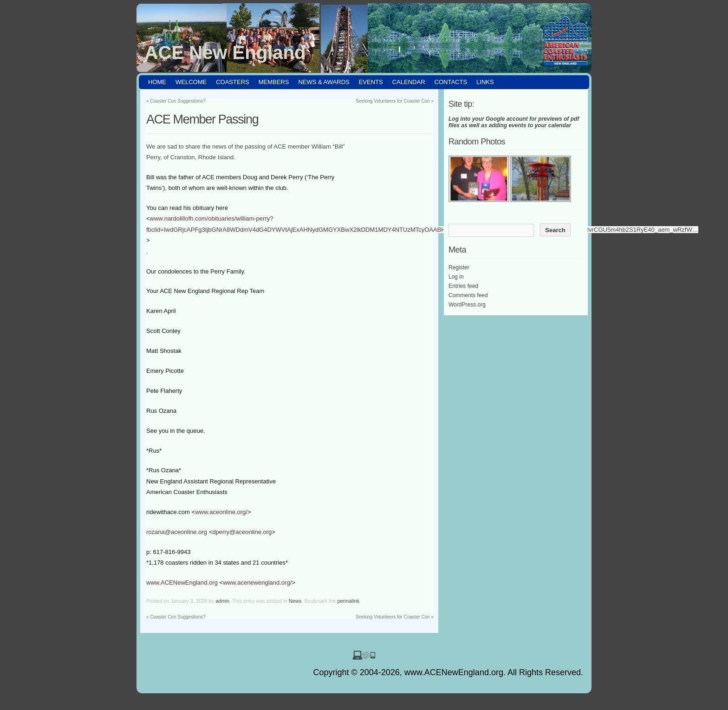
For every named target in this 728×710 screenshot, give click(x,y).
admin (222, 601)
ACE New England (225, 52)
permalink (348, 601)
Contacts (451, 82)
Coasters (233, 82)
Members (274, 82)
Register (459, 267)
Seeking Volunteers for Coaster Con (395, 101)
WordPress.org (467, 305)
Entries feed (463, 286)
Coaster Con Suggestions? (176, 101)
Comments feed (468, 295)
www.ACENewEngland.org (182, 583)
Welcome (191, 82)
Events (371, 82)
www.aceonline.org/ (221, 512)
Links (485, 82)
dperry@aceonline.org (242, 532)
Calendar (409, 82)
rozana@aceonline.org (177, 532)
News (295, 601)
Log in (456, 277)
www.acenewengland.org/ (257, 583)
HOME (157, 82)
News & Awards (324, 82)
